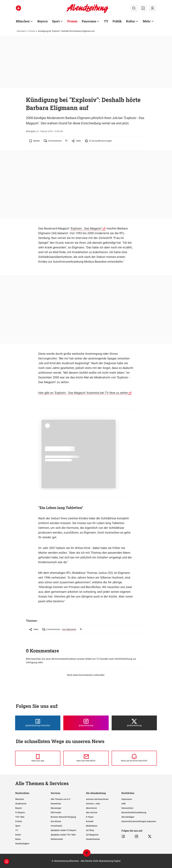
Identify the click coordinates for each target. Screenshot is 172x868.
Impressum (127, 799)
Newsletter (56, 804)
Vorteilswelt (56, 826)
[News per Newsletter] (86, 758)
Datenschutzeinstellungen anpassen (139, 821)
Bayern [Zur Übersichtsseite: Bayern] (43, 21)
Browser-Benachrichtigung (63, 817)
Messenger (56, 808)
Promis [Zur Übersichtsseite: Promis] (72, 21)
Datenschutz (127, 808)
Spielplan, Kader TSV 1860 (63, 835)
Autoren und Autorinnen (97, 799)
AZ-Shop (90, 830)
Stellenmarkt (57, 839)
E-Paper (90, 817)
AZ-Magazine (92, 835)
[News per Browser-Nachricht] (134, 758)
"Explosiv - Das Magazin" (86, 228)
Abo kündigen (128, 817)
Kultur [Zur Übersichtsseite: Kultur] (131, 21)
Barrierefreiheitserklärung (134, 812)
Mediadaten (92, 826)
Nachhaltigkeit (22, 844)
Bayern (19, 808)
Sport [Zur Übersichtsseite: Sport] (56, 21)
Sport (18, 826)
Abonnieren (91, 808)
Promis (32, 31)
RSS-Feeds (56, 812)
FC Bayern (20, 812)
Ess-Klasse (56, 821)
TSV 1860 (20, 817)
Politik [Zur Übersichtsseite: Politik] (117, 21)
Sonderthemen (93, 839)
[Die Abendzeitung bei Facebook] (38, 723)
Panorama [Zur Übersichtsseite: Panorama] (89, 21)
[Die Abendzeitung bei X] (134, 723)
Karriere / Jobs (93, 804)
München (20, 799)
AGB (124, 804)
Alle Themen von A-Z (60, 799)
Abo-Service (92, 812)
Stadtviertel (21, 804)
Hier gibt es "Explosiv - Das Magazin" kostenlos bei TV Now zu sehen (83, 393)
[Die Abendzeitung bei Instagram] (86, 723)
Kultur (18, 835)
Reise (18, 839)
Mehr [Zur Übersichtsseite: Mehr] (147, 21)
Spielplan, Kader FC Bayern (63, 830)
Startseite (21, 31)
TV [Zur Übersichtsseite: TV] (106, 21)
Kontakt (90, 821)
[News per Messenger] (38, 758)
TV (17, 830)
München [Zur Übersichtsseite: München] (23, 21)
